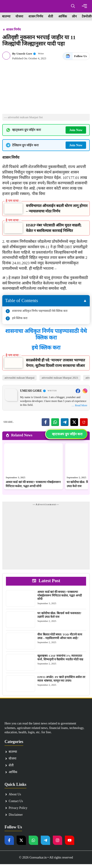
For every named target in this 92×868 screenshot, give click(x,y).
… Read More (79, 405)
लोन (74, 16)
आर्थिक (63, 16)
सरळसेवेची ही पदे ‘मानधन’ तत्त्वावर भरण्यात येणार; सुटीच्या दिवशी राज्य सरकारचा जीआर (55, 363)
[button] (73, 6)
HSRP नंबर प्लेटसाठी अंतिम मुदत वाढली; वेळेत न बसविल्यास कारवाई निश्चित (54, 228)
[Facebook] (78, 391)
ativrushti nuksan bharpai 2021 (60, 378)
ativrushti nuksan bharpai (19, 378)
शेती (51, 16)
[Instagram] (85, 391)
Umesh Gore (24, 54)
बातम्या (6, 16)
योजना (19, 16)
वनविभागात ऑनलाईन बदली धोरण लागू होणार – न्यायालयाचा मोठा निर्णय (57, 208)
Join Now (76, 130)
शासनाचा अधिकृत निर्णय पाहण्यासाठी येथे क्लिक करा (40, 311)
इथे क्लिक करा (20, 318)
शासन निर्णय (36, 16)
